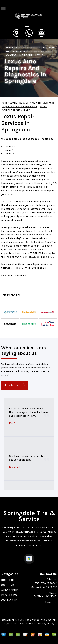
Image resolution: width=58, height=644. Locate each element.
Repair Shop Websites (38, 620)
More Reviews (14, 385)
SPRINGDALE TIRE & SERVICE (23, 47)
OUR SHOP (8, 580)
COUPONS (8, 585)
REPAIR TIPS (9, 595)
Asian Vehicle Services (13, 275)
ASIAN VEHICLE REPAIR (19, 55)
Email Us (51, 602)
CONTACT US (9, 600)
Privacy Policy (46, 624)
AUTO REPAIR (10, 590)
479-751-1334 (35, 253)
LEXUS (39, 55)
